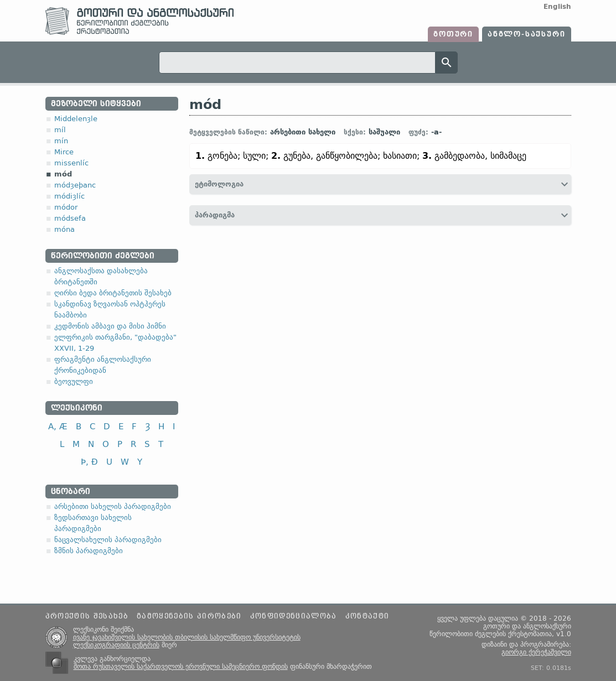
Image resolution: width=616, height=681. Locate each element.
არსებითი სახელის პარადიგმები (113, 506)
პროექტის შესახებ (87, 616)
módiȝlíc (69, 196)
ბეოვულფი (74, 381)
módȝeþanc (75, 185)
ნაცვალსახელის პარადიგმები (108, 540)
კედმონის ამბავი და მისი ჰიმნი (110, 326)
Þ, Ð (89, 462)
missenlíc (71, 163)
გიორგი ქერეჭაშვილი (536, 652)
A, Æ (58, 426)
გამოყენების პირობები (189, 616)
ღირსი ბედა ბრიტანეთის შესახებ (113, 293)
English (557, 7)
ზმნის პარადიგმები (89, 551)
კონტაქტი (367, 616)
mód (63, 174)
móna (64, 229)
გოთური (453, 34)
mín (61, 141)
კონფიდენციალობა (294, 616)
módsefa (70, 218)
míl (60, 130)
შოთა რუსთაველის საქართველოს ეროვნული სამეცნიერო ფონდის (181, 667)
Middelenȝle (76, 119)
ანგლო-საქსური (526, 34)
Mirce (64, 152)
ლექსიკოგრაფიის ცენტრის (116, 645)
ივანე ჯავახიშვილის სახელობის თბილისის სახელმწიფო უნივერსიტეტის (187, 637)
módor (66, 207)
